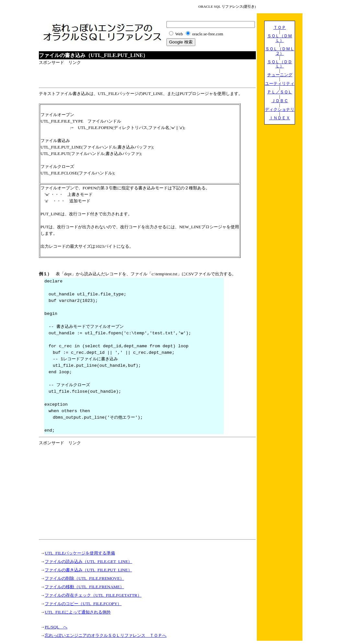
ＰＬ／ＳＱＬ (280, 92)
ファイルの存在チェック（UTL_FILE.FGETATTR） (93, 595)
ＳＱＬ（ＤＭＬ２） (280, 51)
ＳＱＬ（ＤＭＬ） (280, 38)
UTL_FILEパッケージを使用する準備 (80, 553)
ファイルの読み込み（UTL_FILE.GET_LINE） (88, 561)
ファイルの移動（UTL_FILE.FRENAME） (84, 587)
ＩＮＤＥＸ (280, 118)
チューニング (280, 75)
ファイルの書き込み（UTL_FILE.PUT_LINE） (88, 570)
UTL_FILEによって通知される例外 (78, 612)
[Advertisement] (115, 76)
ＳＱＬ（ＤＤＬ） (280, 64)
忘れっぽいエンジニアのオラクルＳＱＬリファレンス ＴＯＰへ (106, 635)
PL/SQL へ (56, 627)
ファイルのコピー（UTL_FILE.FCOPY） (83, 604)
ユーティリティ (280, 83)
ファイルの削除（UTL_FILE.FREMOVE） (84, 578)
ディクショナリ (280, 109)
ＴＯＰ (280, 27)
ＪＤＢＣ (280, 101)
